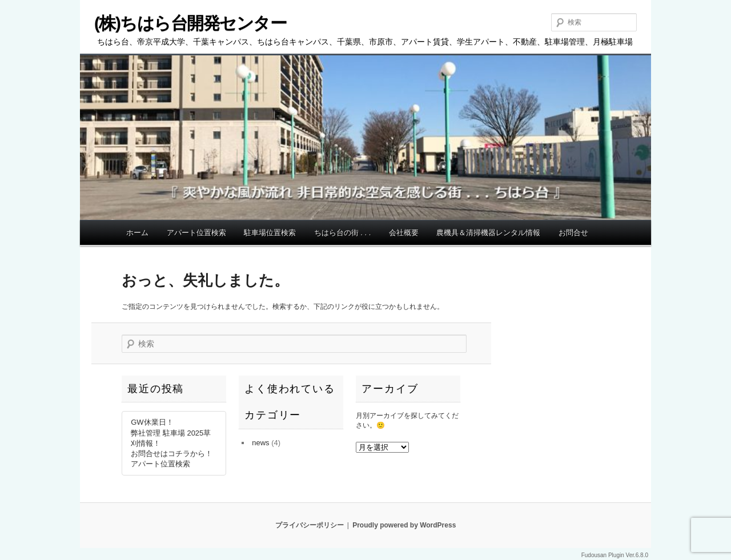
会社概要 (404, 233)
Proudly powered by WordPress (404, 525)
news (260, 443)
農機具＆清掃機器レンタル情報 (488, 233)
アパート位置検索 (196, 233)
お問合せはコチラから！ (172, 454)
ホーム (137, 233)
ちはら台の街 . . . (343, 233)
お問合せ (573, 233)
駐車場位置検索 (270, 233)
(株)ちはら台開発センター (190, 23)
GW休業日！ (152, 422)
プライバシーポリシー (310, 525)
